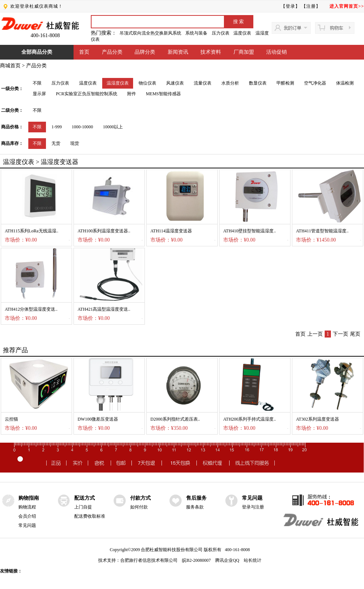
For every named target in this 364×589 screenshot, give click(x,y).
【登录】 (290, 6)
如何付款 (139, 507)
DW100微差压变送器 (98, 419)
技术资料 (211, 52)
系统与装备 (196, 33)
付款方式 (140, 498)
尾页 (355, 334)
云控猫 (11, 419)
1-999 (57, 127)
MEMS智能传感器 (163, 94)
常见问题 (27, 525)
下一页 (340, 334)
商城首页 (10, 66)
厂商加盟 (244, 52)
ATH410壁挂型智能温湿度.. (249, 231)
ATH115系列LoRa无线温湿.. (32, 231)
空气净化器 (315, 83)
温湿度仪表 (118, 83)
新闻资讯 (178, 52)
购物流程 (27, 507)
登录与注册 (253, 507)
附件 (132, 94)
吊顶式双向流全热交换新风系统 (150, 33)
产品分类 (112, 52)
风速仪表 (175, 83)
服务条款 (195, 507)
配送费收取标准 (90, 516)
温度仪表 (242, 33)
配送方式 (85, 498)
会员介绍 (27, 516)
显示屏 (39, 94)
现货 (75, 143)
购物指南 (29, 498)
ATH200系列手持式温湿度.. (249, 419)
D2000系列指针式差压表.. (175, 419)
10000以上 (113, 127)
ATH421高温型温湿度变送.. (104, 309)
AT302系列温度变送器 (317, 419)
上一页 (315, 334)
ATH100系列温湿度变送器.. (104, 231)
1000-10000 (82, 127)
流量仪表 (203, 83)
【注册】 (311, 6)
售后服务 (196, 498)
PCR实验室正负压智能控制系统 (87, 94)
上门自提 (83, 507)
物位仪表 (147, 83)
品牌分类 (145, 52)
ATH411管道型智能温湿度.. (322, 231)
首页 (84, 52)
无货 (56, 143)
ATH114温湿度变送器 (171, 231)
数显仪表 (258, 83)
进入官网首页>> (347, 6)
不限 (37, 83)
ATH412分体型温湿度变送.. (31, 309)
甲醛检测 (285, 83)
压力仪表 (221, 33)
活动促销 (276, 52)
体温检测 (345, 83)
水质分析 (230, 83)
